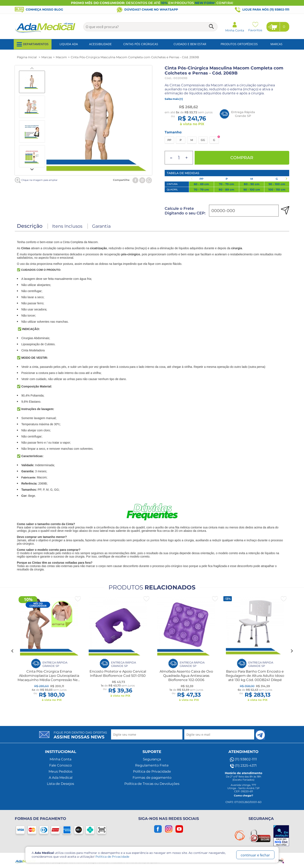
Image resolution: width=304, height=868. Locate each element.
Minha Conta (60, 759)
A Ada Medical (61, 778)
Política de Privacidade (152, 771)
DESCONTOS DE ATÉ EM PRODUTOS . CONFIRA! (152, 3)
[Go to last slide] (12, 651)
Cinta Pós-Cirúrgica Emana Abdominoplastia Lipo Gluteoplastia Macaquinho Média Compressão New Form (49, 678)
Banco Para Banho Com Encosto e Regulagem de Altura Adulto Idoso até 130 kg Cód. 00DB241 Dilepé (255, 676)
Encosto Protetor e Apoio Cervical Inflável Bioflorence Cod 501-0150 (118, 674)
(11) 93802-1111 (243, 759)
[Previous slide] (32, 68)
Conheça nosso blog (39, 9)
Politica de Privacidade (112, 857)
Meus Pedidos (60, 771)
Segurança (152, 759)
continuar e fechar (255, 855)
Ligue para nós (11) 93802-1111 (262, 10)
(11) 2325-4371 (243, 766)
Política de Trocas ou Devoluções (152, 784)
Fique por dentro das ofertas (80, 735)
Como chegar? (244, 796)
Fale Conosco (60, 765)
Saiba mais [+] (174, 99)
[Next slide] (32, 169)
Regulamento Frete (152, 765)
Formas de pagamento (152, 778)
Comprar (242, 158)
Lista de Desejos (60, 784)
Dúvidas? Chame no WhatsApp (147, 9)
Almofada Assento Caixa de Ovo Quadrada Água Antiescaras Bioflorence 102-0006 (186, 676)
